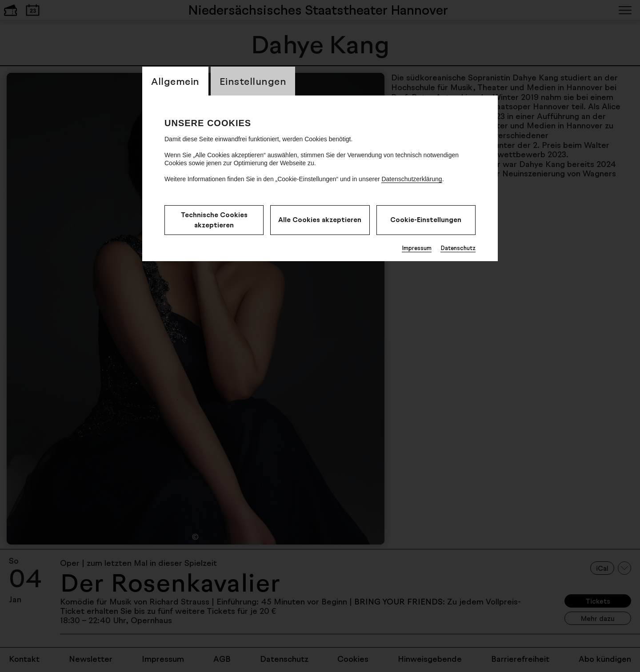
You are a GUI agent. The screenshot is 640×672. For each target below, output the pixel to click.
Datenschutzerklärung (412, 179)
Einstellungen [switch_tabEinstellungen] (253, 81)
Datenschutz (458, 248)
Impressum (417, 248)
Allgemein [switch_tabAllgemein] (175, 81)
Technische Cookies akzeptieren (214, 220)
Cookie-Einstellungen (426, 220)
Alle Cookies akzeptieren (320, 220)
